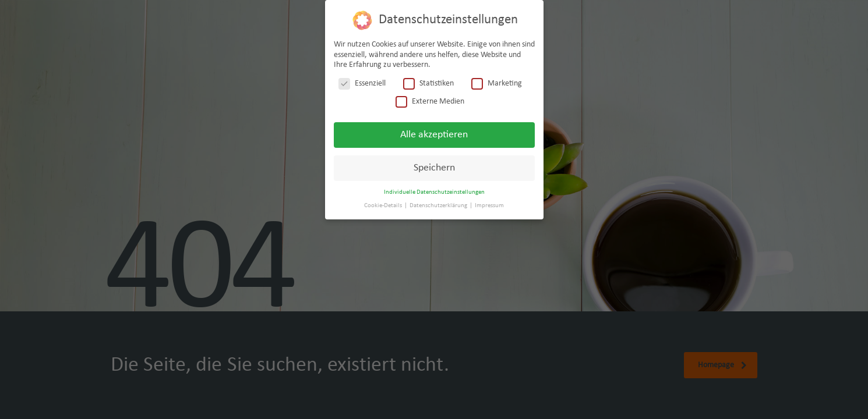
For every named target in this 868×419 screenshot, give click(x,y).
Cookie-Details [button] (384, 206)
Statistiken (428, 84)
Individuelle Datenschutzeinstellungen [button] (434, 192)
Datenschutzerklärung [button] (439, 206)
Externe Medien (430, 102)
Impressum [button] (489, 206)
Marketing (497, 84)
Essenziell (362, 84)
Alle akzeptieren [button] (434, 135)
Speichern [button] (434, 168)
